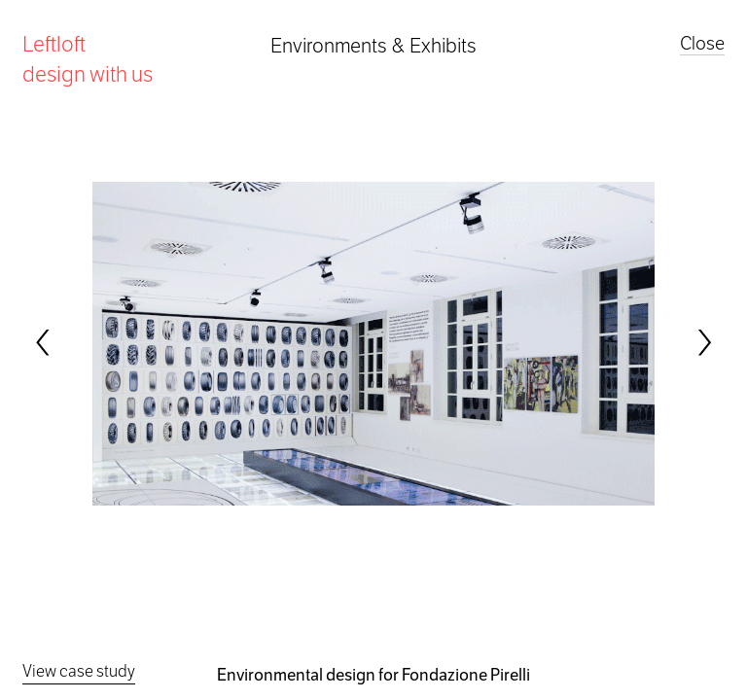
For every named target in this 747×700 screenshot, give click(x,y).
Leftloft (88, 59)
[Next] (703, 342)
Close (702, 43)
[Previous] (44, 342)
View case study (79, 671)
